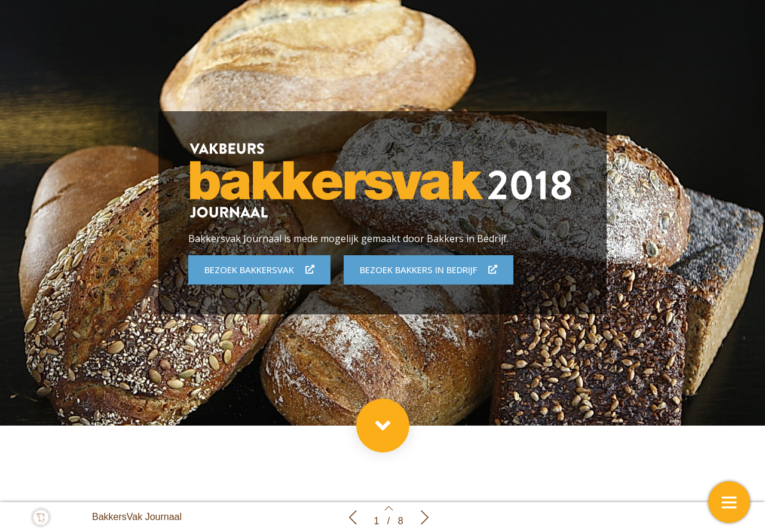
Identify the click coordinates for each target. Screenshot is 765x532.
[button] (383, 426)
